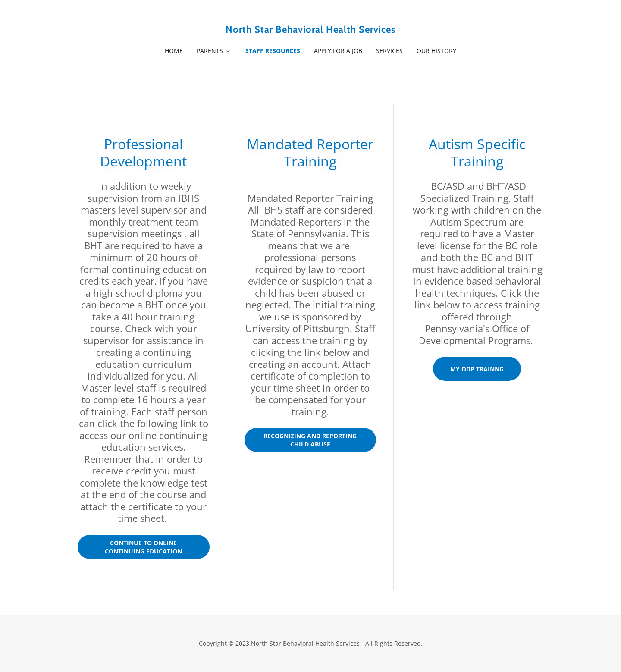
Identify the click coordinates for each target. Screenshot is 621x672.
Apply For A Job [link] (338, 51)
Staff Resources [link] (273, 51)
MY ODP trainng (477, 369)
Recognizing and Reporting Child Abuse (310, 440)
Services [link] (389, 51)
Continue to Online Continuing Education (143, 547)
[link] (311, 30)
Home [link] (174, 51)
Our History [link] (436, 51)
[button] (214, 51)
